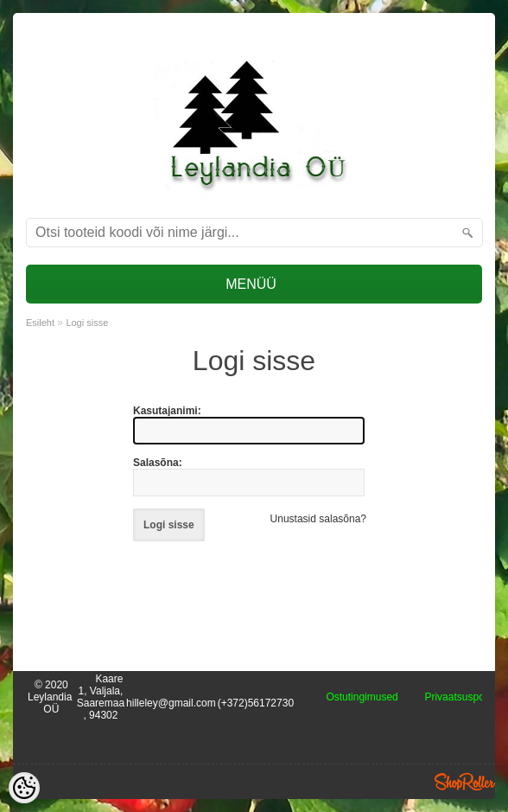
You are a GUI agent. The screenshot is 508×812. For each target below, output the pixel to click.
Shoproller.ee (465, 782)
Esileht (40, 323)
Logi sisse (87, 323)
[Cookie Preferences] (24, 788)
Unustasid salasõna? (318, 519)
